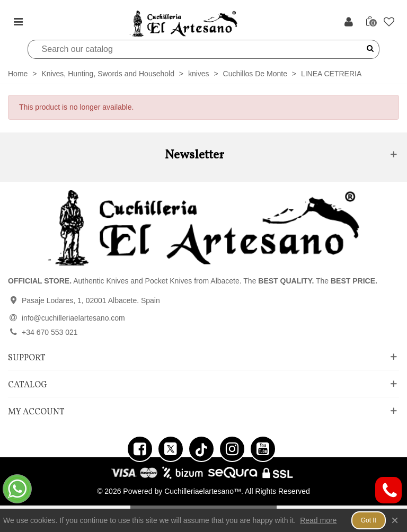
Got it (369, 520)
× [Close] (395, 520)
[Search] (197, 49)
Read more (318, 520)
